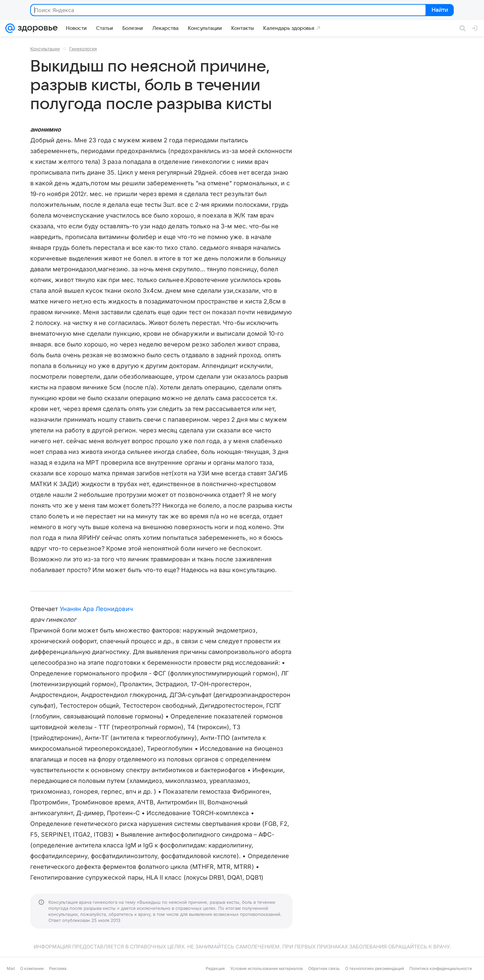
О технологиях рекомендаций (375, 968)
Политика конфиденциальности (441, 968)
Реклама (58, 968)
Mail (11, 968)
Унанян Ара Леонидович (96, 609)
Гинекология (83, 49)
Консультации (45, 49)
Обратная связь (324, 968)
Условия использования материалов (267, 968)
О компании (32, 968)
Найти (439, 10)
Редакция (215, 968)
